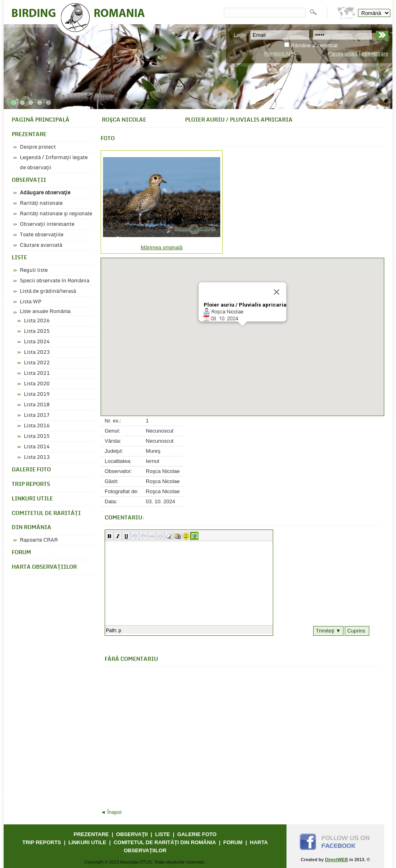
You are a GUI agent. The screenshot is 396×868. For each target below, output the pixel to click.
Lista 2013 (37, 457)
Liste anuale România (45, 311)
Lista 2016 (37, 426)
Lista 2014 (37, 447)
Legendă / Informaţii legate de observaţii (54, 163)
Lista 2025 (37, 331)
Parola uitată (343, 54)
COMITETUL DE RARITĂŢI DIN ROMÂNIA (46, 521)
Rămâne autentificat (314, 45)
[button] (109, 536)
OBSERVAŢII (29, 180)
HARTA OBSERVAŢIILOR (44, 567)
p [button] (120, 631)
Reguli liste (34, 270)
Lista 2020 (37, 384)
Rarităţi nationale (41, 203)
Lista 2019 (37, 394)
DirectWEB (336, 860)
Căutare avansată (41, 245)
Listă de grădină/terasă (48, 291)
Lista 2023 (37, 352)
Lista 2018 (37, 405)
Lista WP (31, 302)
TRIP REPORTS (31, 484)
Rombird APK (280, 54)
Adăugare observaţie (45, 193)
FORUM (21, 553)
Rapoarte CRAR (39, 540)
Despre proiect (38, 147)
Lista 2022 (37, 363)
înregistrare (375, 54)
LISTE (19, 258)
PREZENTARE (29, 135)
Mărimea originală (161, 247)
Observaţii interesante (47, 224)
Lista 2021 (37, 373)
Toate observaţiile (42, 235)
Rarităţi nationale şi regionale (56, 214)
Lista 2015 (37, 436)
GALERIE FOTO (31, 470)
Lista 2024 (37, 342)
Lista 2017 (37, 415)
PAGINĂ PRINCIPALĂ (41, 120)
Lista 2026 (37, 321)
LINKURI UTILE (32, 499)
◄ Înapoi (111, 812)
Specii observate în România (55, 281)
